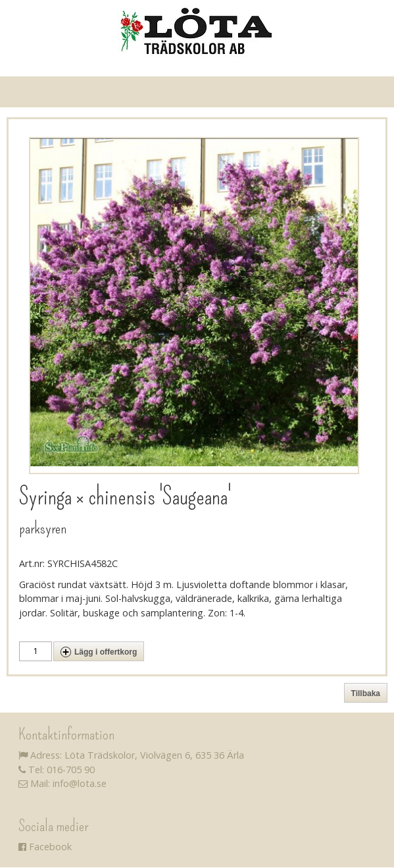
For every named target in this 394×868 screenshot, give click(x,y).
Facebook (45, 847)
